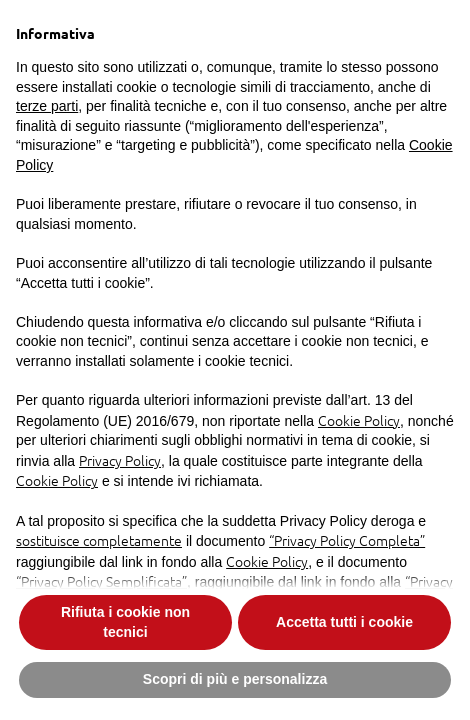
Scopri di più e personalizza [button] (235, 679)
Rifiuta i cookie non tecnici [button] (125, 622)
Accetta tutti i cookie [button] (344, 622)
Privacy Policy (120, 460)
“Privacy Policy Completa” (347, 540)
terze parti (47, 106)
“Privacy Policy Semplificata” (101, 581)
